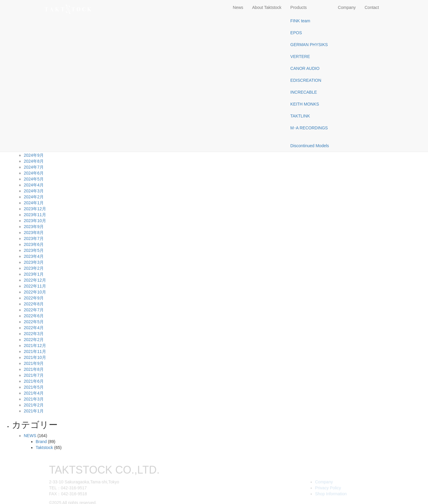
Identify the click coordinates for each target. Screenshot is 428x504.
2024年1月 (34, 203)
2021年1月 (34, 411)
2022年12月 (35, 280)
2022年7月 (34, 310)
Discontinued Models (310, 146)
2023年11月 (35, 215)
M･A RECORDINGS (309, 128)
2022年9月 (34, 298)
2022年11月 (35, 286)
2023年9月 (34, 227)
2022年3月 (34, 334)
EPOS (296, 33)
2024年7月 (34, 167)
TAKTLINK (300, 116)
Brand (41, 442)
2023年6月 (34, 244)
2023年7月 (34, 238)
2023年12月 (35, 209)
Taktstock (44, 448)
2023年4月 (34, 256)
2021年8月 (34, 369)
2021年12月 (35, 346)
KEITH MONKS (305, 104)
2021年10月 (35, 357)
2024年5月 (34, 179)
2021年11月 (35, 351)
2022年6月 (34, 316)
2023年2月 (34, 268)
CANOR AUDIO (305, 68)
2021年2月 (34, 405)
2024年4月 (34, 185)
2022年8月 (34, 304)
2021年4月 (34, 393)
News (238, 7)
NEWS (30, 436)
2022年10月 (35, 292)
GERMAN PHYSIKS (309, 45)
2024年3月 (34, 191)
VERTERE (300, 56)
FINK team (300, 21)
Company (347, 7)
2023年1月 (34, 274)
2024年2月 (34, 197)
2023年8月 (34, 233)
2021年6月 (34, 381)
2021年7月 (34, 375)
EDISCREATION (306, 80)
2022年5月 (34, 322)
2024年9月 (34, 155)
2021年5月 (34, 387)
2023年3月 (34, 262)
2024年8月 (34, 161)
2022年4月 (34, 328)
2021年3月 (34, 399)
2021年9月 (34, 363)
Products (299, 7)
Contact (372, 7)
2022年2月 (34, 340)
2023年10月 (35, 221)
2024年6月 (34, 173)
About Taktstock (267, 7)
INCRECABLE (304, 92)
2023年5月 (34, 250)
